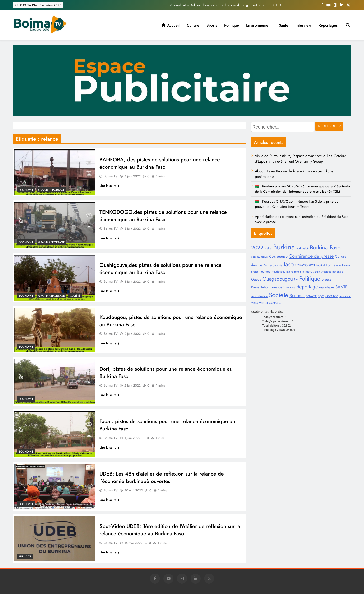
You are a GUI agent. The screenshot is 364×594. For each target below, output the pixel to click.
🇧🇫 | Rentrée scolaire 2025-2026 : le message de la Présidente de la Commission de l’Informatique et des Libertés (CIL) (302, 189)
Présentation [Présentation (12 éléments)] (260, 287)
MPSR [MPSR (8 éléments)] (317, 272)
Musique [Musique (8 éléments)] (326, 272)
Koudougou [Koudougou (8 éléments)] (278, 272)
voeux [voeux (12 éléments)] (264, 303)
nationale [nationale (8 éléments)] (338, 272)
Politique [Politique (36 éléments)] (310, 278)
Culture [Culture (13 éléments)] (341, 256)
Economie (26, 190)
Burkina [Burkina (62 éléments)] (284, 247)
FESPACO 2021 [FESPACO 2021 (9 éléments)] (305, 265)
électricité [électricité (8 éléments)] (275, 303)
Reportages (328, 25)
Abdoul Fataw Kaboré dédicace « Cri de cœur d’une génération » (217, 5)
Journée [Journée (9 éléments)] (266, 272)
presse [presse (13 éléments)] (327, 279)
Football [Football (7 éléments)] (320, 265)
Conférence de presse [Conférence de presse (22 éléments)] (311, 256)
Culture (193, 25)
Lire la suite (109, 186)
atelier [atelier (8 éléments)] (268, 248)
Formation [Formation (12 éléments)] (333, 265)
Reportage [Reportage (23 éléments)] (307, 287)
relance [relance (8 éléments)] (291, 287)
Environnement (259, 25)
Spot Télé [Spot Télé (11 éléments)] (332, 296)
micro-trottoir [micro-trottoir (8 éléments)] (294, 272)
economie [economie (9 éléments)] (276, 265)
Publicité (25, 557)
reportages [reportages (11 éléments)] (327, 287)
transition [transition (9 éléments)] (345, 296)
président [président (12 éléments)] (278, 287)
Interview (303, 25)
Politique (232, 25)
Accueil (171, 25)
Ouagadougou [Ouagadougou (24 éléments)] (278, 279)
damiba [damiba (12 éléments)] (257, 265)
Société (75, 296)
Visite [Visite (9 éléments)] (254, 303)
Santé (284, 25)
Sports (212, 25)
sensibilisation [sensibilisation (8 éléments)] (259, 296)
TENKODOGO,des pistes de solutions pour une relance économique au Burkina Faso (163, 216)
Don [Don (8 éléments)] (266, 265)
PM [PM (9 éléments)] (296, 279)
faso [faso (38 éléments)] (289, 264)
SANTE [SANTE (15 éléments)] (341, 287)
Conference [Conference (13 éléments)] (278, 256)
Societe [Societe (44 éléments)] (279, 295)
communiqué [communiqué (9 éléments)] (259, 257)
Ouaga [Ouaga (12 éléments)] (256, 279)
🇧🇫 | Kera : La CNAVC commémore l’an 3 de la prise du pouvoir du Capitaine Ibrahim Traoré (297, 204)
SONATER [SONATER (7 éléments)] (311, 296)
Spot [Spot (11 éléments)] (321, 296)
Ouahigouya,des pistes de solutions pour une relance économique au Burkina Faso (161, 269)
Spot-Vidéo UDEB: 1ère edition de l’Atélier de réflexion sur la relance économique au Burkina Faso (170, 530)
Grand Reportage (51, 190)
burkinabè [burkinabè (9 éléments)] (302, 248)
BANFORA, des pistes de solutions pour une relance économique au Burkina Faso (160, 163)
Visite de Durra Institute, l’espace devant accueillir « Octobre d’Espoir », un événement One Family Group (301, 159)
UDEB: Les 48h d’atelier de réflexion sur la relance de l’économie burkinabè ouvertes (162, 477)
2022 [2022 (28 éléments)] (257, 248)
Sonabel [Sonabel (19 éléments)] (297, 296)
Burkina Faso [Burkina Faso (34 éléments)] (325, 247)
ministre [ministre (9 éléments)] (307, 272)
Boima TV (111, 176)
